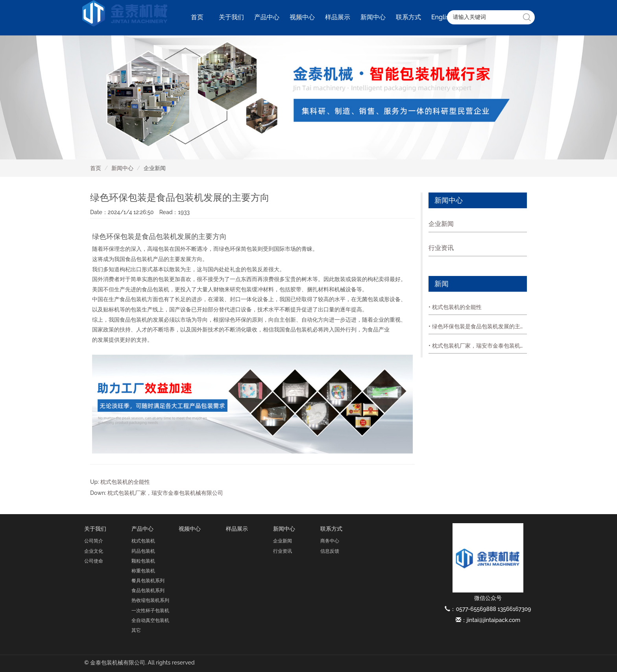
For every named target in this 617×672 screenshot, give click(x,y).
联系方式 (331, 529)
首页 (197, 17)
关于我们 (95, 529)
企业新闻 (441, 224)
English (442, 17)
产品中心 (142, 529)
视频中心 (302, 17)
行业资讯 (441, 248)
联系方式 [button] (408, 17)
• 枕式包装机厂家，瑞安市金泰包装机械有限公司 (478, 346)
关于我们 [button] (231, 17)
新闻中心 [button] (373, 17)
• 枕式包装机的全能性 (455, 307)
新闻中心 (122, 168)
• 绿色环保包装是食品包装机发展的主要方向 (478, 326)
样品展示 (338, 17)
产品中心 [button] (267, 17)
